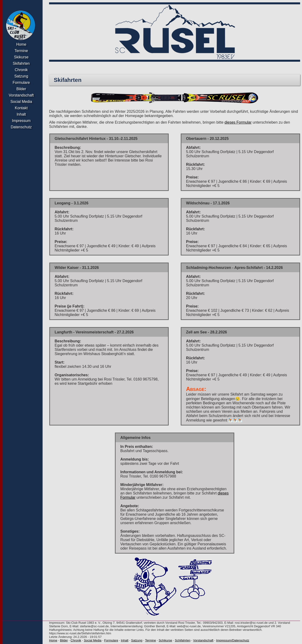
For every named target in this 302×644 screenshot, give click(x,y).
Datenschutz (21, 127)
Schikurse (165, 640)
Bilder (21, 89)
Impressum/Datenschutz (233, 640)
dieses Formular (238, 122)
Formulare (21, 83)
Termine (21, 51)
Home (21, 44)
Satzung (21, 76)
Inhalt (21, 114)
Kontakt (21, 108)
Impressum (21, 121)
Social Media (21, 102)
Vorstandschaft (21, 95)
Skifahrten (21, 63)
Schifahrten (183, 640)
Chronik (21, 70)
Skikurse (21, 57)
